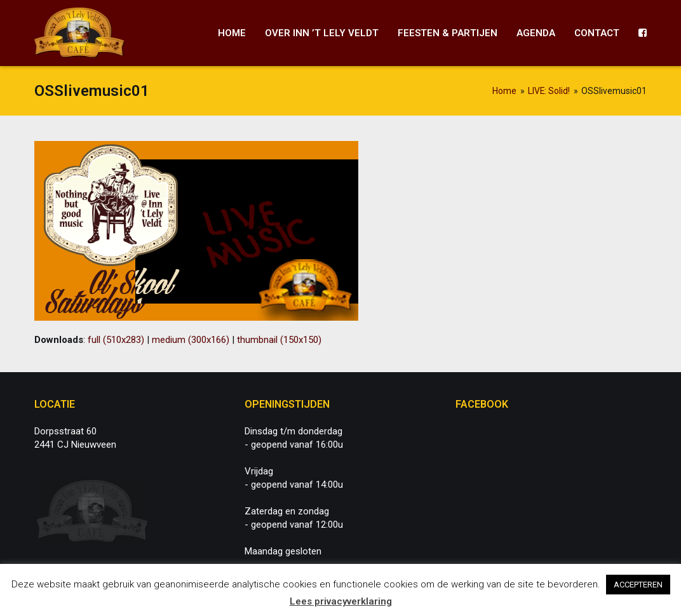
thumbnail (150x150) (279, 340)
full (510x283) (116, 340)
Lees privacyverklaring (341, 601)
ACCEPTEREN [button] (638, 585)
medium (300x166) (191, 340)
